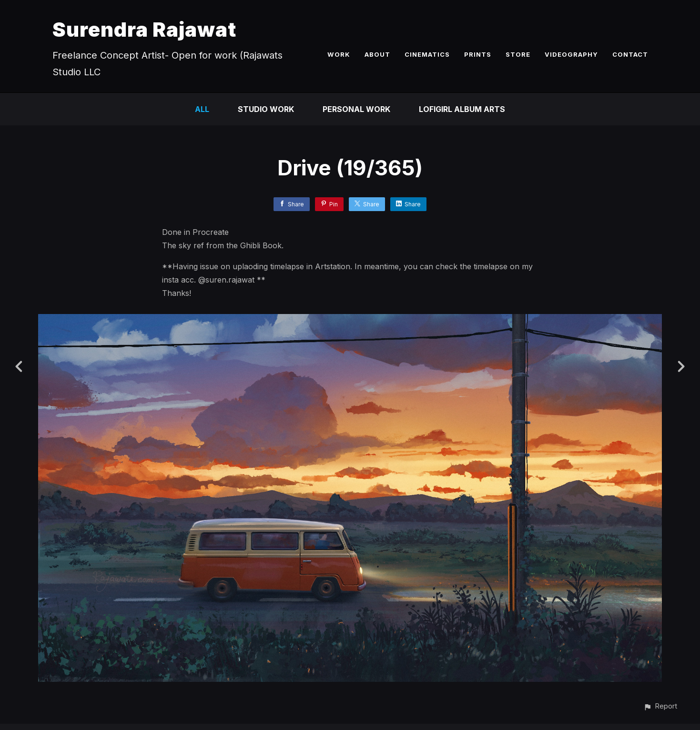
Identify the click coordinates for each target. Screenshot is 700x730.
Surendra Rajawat (144, 29)
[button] (660, 706)
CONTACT (630, 54)
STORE (518, 54)
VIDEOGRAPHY (571, 54)
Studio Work (266, 109)
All (202, 109)
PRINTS (478, 54)
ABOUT (377, 54)
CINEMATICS (427, 54)
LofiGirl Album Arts (462, 109)
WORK (339, 54)
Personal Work (356, 109)
